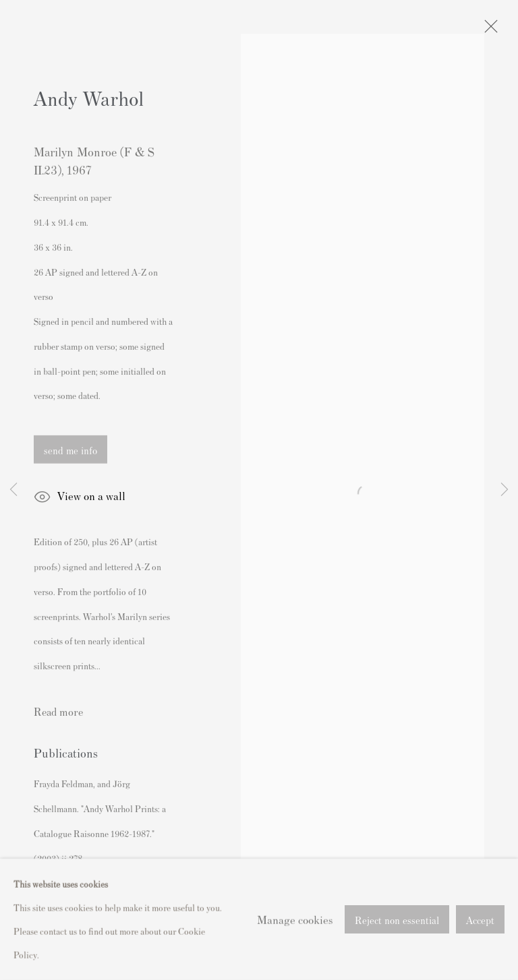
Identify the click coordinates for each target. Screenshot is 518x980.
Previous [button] (13, 490)
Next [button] (505, 490)
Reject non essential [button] (397, 945)
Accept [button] (480, 945)
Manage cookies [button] (295, 944)
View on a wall (80, 499)
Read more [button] (58, 712)
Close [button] (488, 30)
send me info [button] (70, 451)
